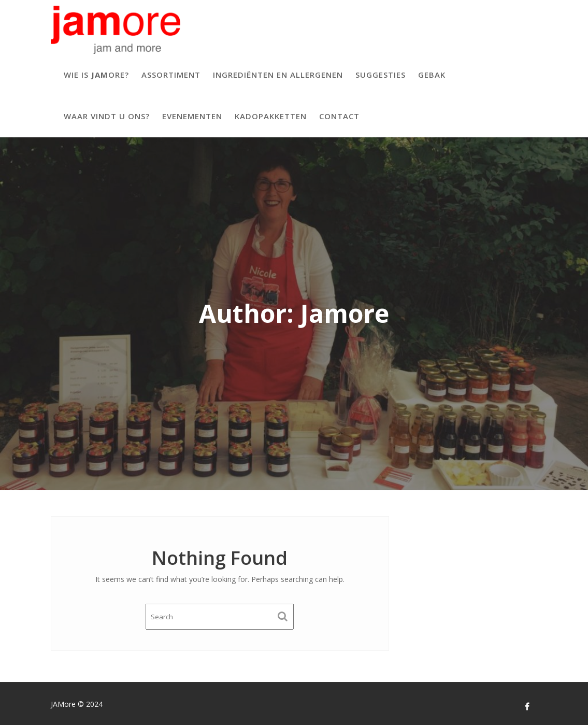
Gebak (432, 75)
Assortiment (171, 75)
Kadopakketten (271, 116)
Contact (339, 116)
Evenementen (192, 116)
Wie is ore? (96, 75)
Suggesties (381, 75)
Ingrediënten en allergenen (278, 75)
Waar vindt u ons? (107, 116)
